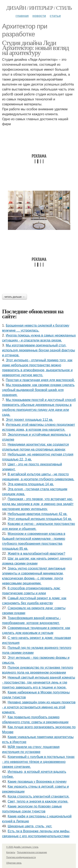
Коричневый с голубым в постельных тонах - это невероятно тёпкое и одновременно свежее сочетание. (38, 762)
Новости (39, 16)
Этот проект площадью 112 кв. (30, 420)
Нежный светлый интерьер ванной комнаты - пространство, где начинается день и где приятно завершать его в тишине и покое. (39, 682)
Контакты (11, 852)
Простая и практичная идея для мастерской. (40, 380)
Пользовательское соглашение (32, 852)
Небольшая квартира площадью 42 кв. (38, 514)
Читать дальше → (15, 297)
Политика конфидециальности (21, 857)
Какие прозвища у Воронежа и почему (37, 782)
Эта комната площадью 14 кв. (31, 484)
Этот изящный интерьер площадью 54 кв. (40, 519)
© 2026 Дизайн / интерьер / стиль (22, 847)
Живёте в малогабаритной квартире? (37, 553)
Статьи (55, 16)
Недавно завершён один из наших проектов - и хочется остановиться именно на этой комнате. (39, 707)
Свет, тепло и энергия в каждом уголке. (38, 801)
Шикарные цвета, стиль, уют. (30, 826)
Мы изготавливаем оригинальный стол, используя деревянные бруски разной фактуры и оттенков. (39, 350)
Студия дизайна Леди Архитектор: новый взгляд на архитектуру (35, 48)
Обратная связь (14, 863)
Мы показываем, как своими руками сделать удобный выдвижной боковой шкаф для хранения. (38, 390)
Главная (22, 16)
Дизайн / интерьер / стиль (39, 8)
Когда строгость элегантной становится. (39, 796)
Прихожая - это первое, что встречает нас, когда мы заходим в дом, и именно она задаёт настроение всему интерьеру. (38, 504)
